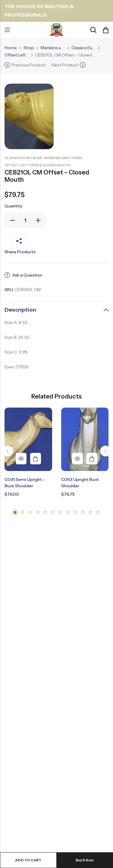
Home (11, 48)
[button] (8, 451)
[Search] (93, 30)
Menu (7, 30)
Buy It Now (85, 860)
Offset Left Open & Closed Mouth (17, 55)
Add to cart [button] (36, 459)
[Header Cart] (105, 30)
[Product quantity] (25, 220)
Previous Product (29, 65)
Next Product (65, 65)
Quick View (21, 459)
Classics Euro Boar (83, 48)
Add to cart (28, 860)
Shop (29, 48)
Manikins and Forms (53, 48)
